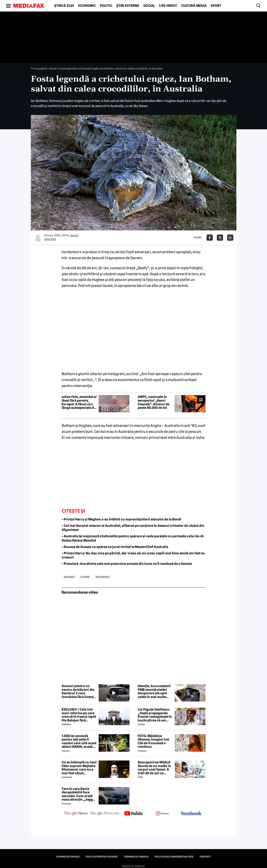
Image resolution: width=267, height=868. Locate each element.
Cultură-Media (194, 6)
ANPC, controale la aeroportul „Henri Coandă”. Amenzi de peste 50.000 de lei (154, 402)
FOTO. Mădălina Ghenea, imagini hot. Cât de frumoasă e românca (154, 741)
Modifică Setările (134, 866)
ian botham (103, 577)
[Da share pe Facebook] (210, 238)
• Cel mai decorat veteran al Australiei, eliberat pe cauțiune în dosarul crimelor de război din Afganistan (133, 528)
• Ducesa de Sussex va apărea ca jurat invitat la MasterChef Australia (115, 547)
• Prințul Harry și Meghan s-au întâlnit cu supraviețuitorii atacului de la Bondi (121, 519)
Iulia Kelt (50, 239)
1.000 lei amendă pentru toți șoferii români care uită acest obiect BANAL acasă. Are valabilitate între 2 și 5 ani (79, 741)
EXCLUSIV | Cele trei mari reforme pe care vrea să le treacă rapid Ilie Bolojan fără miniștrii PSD (79, 715)
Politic (106, 6)
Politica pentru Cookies (102, 857)
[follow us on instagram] (162, 814)
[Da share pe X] (220, 238)
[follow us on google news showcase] (105, 814)
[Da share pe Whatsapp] (230, 238)
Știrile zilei (64, 6)
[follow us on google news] (76, 814)
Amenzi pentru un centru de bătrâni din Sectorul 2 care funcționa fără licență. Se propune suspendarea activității (79, 691)
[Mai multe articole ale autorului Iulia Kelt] (38, 238)
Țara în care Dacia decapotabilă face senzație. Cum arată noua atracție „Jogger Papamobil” (79, 794)
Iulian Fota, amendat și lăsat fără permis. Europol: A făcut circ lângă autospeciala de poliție (79, 402)
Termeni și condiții (136, 857)
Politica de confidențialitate (174, 857)
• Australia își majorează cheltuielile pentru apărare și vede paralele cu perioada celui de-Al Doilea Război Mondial (133, 538)
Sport (216, 6)
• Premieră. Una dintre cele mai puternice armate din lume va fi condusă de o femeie (127, 564)
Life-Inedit (168, 6)
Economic (87, 6)
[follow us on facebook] (191, 814)
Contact (205, 857)
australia (69, 577)
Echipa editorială (68, 857)
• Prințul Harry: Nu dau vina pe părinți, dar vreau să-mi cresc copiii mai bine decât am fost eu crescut (133, 555)
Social (149, 6)
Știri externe (128, 6)
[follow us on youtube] (134, 814)
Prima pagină (39, 68)
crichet (85, 577)
